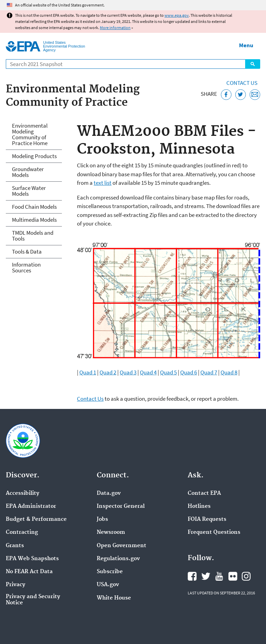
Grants (15, 546)
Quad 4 (148, 372)
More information (115, 28)
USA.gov (108, 585)
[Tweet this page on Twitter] (241, 95)
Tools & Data (27, 252)
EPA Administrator (31, 506)
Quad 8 (229, 372)
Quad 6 (189, 372)
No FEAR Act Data (29, 572)
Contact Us (242, 83)
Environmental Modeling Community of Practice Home (30, 134)
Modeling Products (34, 156)
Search (253, 64)
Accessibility (23, 493)
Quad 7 (209, 372)
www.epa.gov (177, 15)
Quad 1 (88, 372)
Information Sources (26, 267)
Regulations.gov (118, 559)
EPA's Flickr (233, 576)
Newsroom (111, 532)
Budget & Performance (36, 519)
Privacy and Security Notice (33, 600)
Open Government (122, 546)
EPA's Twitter (206, 576)
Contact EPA (204, 493)
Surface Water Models (29, 191)
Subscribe (110, 572)
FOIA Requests (207, 519)
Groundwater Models (28, 172)
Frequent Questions (214, 532)
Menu (246, 45)
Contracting (22, 532)
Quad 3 (128, 372)
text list (103, 183)
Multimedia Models (34, 220)
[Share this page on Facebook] (226, 95)
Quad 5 (168, 372)
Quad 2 (108, 372)
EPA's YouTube (219, 576)
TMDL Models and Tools (33, 236)
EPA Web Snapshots (32, 559)
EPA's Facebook (192, 576)
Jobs (102, 519)
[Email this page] (255, 95)
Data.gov (109, 493)
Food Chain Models (34, 207)
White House (114, 598)
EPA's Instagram (246, 576)
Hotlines (199, 506)
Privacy (16, 585)
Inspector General (121, 506)
